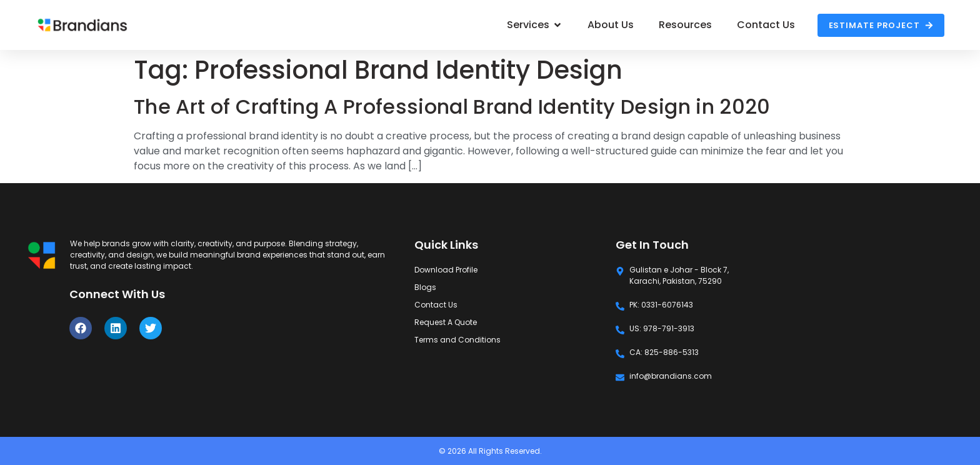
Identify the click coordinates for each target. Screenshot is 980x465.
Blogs (425, 287)
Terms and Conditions (457, 340)
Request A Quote (446, 322)
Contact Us (436, 305)
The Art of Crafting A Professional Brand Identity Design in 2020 (452, 107)
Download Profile (446, 270)
